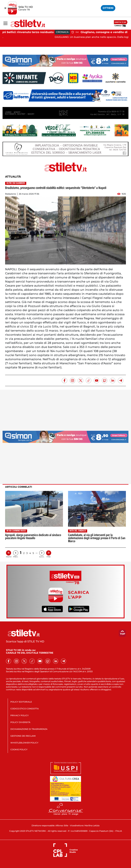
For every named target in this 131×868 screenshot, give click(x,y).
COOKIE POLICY (19, 749)
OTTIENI (108, 8)
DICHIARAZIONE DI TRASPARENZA (29, 729)
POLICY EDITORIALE (21, 702)
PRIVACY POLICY (20, 715)
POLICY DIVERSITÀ (20, 722)
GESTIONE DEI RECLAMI (23, 736)
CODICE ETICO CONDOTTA (25, 709)
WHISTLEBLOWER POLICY (24, 743)
